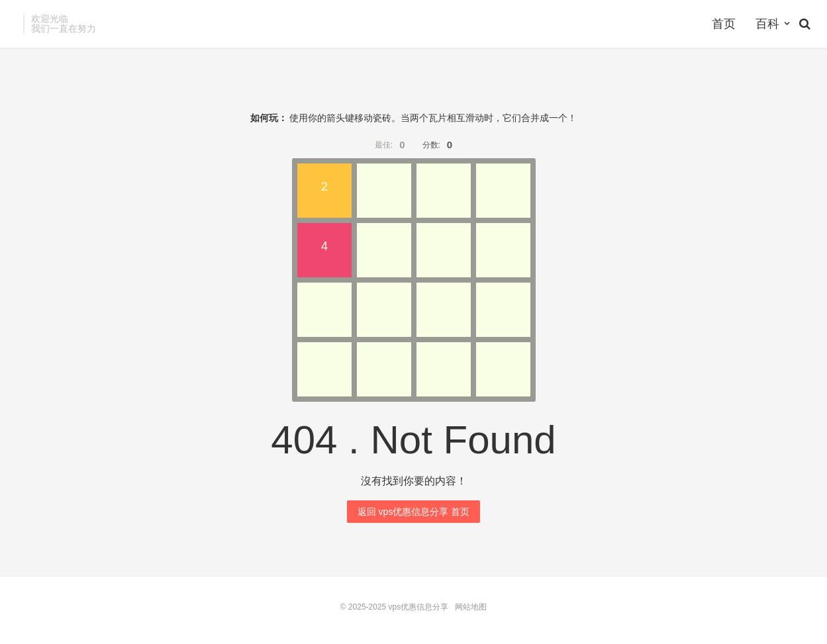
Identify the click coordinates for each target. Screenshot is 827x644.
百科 (767, 24)
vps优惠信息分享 (419, 607)
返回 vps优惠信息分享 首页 (414, 512)
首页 (724, 24)
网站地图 (471, 607)
